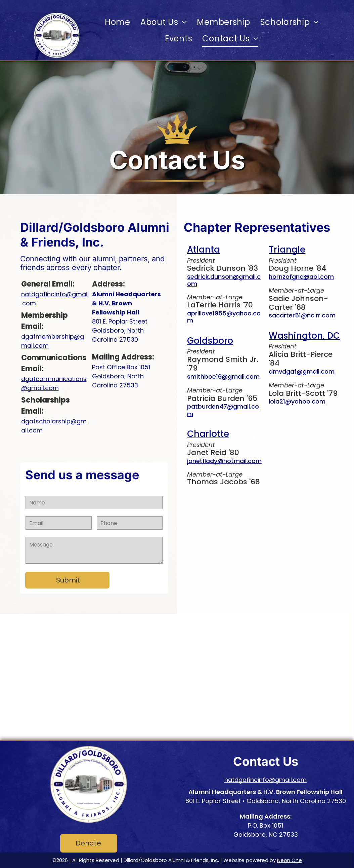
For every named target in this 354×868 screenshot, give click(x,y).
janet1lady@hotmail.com (224, 461)
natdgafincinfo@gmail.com (265, 780)
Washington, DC (304, 336)
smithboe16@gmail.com (223, 376)
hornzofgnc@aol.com (301, 277)
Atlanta (204, 250)
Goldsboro (210, 341)
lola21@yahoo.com (297, 401)
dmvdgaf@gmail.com (302, 371)
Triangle (287, 250)
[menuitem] (118, 22)
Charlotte (208, 434)
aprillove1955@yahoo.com (224, 317)
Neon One (290, 860)
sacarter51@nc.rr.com (302, 315)
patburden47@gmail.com (223, 410)
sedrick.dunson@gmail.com (224, 280)
